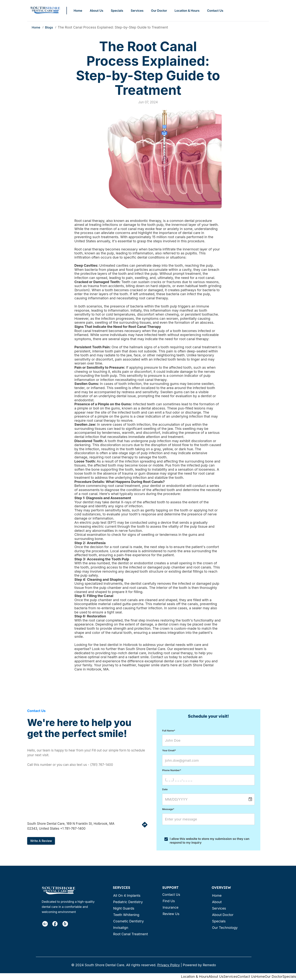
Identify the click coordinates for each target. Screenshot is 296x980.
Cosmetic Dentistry (128, 921)
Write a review (41, 841)
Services (137, 11)
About (217, 902)
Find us (169, 901)
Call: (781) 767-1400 (252, 11)
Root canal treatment (130, 934)
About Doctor (223, 915)
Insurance (170, 907)
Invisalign (121, 928)
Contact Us (215, 11)
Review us (171, 914)
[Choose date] (250, 799)
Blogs (49, 27)
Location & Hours (187, 11)
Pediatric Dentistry (128, 902)
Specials (117, 11)
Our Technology (225, 928)
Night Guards (124, 908)
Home (78, 11)
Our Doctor (159, 11)
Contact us (171, 895)
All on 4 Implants (127, 895)
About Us (97, 11)
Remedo (209, 965)
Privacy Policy (168, 965)
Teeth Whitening (126, 915)
